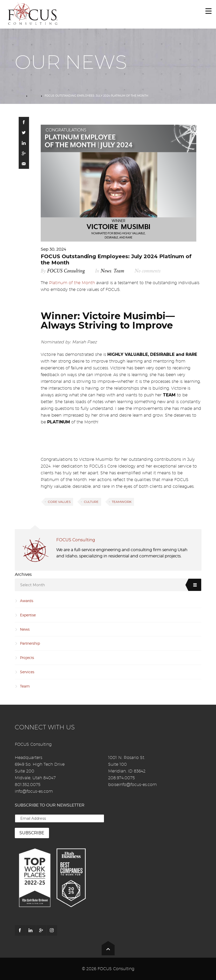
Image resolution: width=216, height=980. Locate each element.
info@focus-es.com (34, 791)
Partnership (30, 643)
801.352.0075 (28, 785)
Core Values (59, 502)
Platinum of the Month (72, 283)
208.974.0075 (121, 778)
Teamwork (122, 502)
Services (27, 672)
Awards (27, 601)
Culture (91, 502)
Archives (23, 574)
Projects (27, 658)
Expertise (28, 615)
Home (19, 96)
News (34, 96)
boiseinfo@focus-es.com (133, 785)
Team (119, 271)
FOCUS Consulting (66, 271)
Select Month (33, 585)
